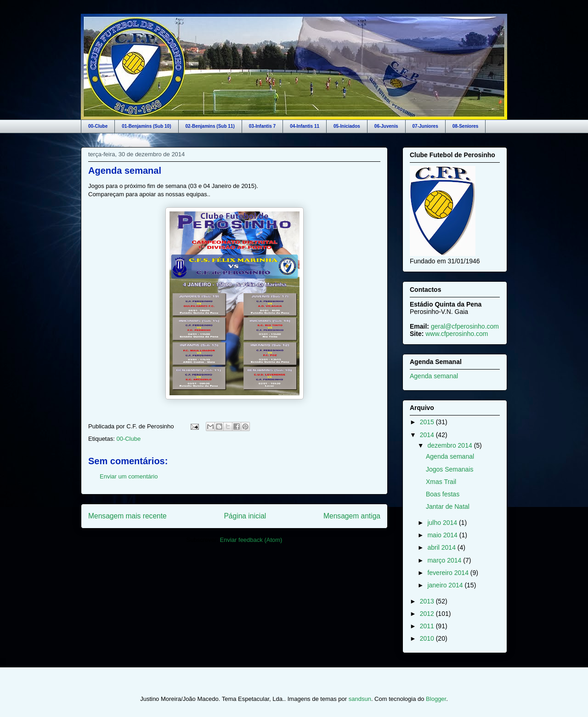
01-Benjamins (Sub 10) (146, 126)
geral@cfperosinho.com (465, 326)
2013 (428, 601)
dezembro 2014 (450, 445)
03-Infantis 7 (262, 126)
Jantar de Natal (448, 506)
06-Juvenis (386, 126)
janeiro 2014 (446, 585)
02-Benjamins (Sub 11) (210, 126)
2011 (428, 626)
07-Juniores (425, 126)
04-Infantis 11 (305, 126)
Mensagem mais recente (127, 516)
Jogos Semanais (450, 469)
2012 (428, 614)
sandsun (360, 699)
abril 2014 (442, 547)
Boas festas (443, 494)
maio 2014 (443, 535)
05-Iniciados (347, 126)
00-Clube (98, 126)
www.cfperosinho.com (457, 334)
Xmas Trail (441, 482)
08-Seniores (466, 126)
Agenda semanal (125, 171)
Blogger (436, 699)
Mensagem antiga (352, 516)
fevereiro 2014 (449, 573)
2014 (428, 435)
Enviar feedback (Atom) (251, 540)
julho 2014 (443, 523)
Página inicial (245, 516)
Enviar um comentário (129, 476)
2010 (428, 638)
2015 (428, 422)
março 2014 (445, 560)
